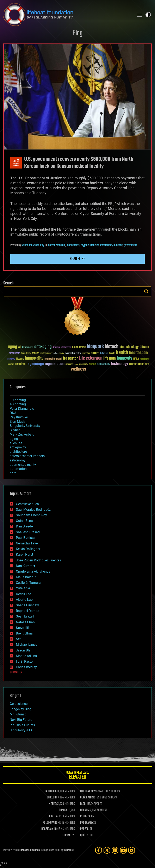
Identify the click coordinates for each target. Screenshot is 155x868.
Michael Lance (27, 645)
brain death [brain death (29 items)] (26, 353)
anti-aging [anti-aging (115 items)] (43, 347)
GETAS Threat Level (77, 776)
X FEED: (53, 804)
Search (146, 291)
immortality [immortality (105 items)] (34, 358)
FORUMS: (67, 835)
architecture (18, 452)
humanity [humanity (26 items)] (11, 359)
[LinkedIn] (115, 850)
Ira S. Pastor (25, 662)
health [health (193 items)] (122, 353)
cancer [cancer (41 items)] (35, 353)
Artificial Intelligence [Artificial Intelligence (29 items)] (62, 347)
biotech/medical (56, 245)
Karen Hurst (24, 554)
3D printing (18, 400)
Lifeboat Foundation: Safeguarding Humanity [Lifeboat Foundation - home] (67, 15)
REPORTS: (85, 816)
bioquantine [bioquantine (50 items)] (79, 347)
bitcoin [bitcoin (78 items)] (144, 347)
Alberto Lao (24, 600)
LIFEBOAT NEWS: (89, 791)
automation (18, 469)
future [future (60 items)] (95, 353)
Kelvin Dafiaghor (28, 549)
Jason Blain (25, 650)
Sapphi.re (69, 850)
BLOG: (83, 804)
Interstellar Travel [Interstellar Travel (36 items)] (53, 359)
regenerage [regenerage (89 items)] (35, 364)
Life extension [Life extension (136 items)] (91, 358)
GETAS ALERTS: (88, 798)
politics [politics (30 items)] (11, 364)
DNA (13, 413)
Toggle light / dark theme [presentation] (148, 15)
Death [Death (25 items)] (62, 353)
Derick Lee (23, 594)
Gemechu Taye (27, 543)
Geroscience (19, 704)
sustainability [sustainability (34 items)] (103, 365)
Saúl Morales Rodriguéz (33, 510)
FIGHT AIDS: (56, 816)
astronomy (18, 460)
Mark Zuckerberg (22, 434)
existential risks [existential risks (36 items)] (73, 353)
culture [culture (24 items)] (56, 353)
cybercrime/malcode (111, 245)
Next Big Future (21, 720)
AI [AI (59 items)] (19, 347)
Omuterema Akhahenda (33, 571)
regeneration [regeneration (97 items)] (55, 364)
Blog (77, 33)
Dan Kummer (26, 566)
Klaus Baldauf (26, 577)
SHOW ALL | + (16, 673)
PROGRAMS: (86, 823)
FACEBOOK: (51, 791)
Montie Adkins (26, 656)
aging (14, 439)
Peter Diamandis (22, 409)
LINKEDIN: (52, 798)
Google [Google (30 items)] (112, 353)
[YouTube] (123, 850)
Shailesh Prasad (28, 532)
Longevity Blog (21, 709)
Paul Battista (25, 538)
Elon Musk (17, 422)
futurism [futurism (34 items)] (104, 354)
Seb (19, 639)
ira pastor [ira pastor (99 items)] (70, 358)
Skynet (15, 430)
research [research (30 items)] (69, 364)
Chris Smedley (26, 667)
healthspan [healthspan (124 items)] (138, 353)
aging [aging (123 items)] (13, 347)
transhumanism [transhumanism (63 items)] (139, 364)
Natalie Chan (25, 622)
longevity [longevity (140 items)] (125, 358)
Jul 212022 (16, 163)
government (130, 245)
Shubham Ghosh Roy (33, 245)
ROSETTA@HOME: (51, 829)
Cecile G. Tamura (28, 583)
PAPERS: (85, 829)
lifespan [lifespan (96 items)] (110, 358)
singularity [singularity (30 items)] (83, 364)
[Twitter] (107, 850)
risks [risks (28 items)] (76, 364)
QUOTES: (85, 835)
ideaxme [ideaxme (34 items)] (20, 359)
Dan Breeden (25, 526)
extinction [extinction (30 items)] (86, 353)
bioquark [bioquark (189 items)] (95, 347)
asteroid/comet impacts (27, 456)
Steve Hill (23, 628)
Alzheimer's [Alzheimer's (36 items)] (27, 347)
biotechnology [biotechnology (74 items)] (129, 347)
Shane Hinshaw (27, 605)
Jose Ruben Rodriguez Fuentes (38, 560)
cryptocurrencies (90, 245)
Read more (77, 259)
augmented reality (23, 465)
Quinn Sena (24, 521)
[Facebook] (99, 850)
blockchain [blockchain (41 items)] (14, 353)
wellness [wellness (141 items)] (78, 369)
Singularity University (25, 426)
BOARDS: (85, 810)
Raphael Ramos (27, 611)
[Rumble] (132, 850)
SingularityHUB (21, 730)
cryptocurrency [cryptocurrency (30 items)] (46, 353)
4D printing (18, 404)
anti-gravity (18, 447)
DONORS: (64, 810)
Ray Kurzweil (19, 417)
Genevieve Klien (27, 504)
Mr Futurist (18, 714)
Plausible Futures (22, 725)
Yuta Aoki (23, 588)
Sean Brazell (25, 616)
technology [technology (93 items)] (120, 364)
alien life (16, 443)
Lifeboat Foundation (30, 850)
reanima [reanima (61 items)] (20, 364)
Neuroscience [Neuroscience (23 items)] (145, 359)
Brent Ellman (25, 633)
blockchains (73, 245)
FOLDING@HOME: (52, 823)
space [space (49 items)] (92, 364)
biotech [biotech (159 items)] (112, 347)
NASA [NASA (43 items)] (136, 359)
